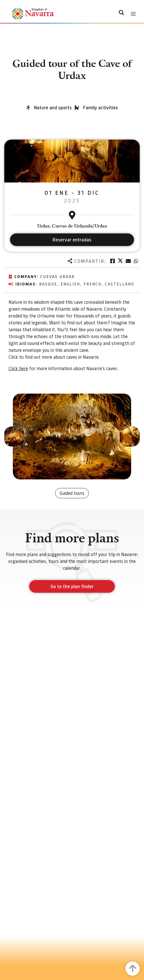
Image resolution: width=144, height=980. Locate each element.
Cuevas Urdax (57, 276)
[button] (14, 437)
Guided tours (72, 493)
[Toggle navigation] (133, 14)
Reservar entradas (72, 240)
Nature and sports (53, 107)
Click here (18, 368)
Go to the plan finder (72, 586)
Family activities (101, 107)
